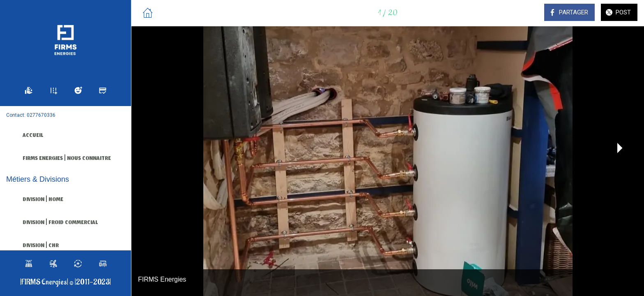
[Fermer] (148, 13)
